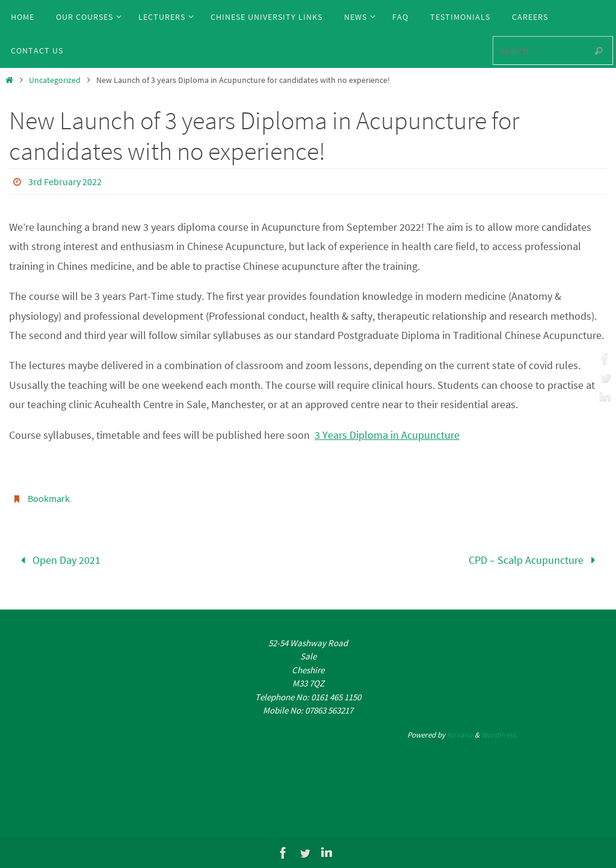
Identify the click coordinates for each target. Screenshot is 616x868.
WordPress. (499, 735)
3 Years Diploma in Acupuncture (387, 435)
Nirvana (460, 735)
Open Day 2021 (58, 560)
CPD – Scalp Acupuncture (535, 560)
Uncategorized (55, 80)
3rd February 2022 (65, 182)
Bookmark (49, 498)
